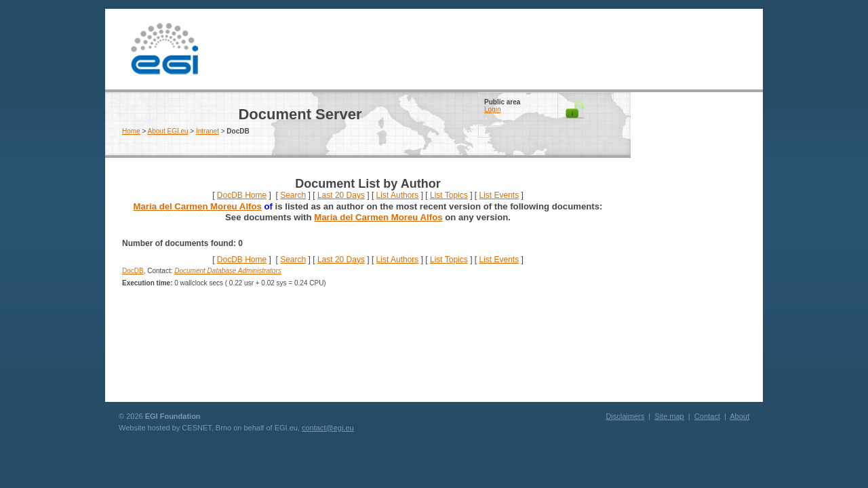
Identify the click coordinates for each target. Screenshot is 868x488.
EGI (164, 49)
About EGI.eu (168, 131)
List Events (499, 195)
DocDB (133, 271)
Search (293, 195)
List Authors (398, 195)
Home (131, 131)
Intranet (208, 131)
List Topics (449, 195)
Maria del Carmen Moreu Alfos (198, 206)
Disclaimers (625, 416)
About (739, 416)
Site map (669, 416)
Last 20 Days (341, 195)
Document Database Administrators (228, 271)
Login (492, 109)
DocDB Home (242, 195)
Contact (707, 416)
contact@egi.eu (328, 428)
